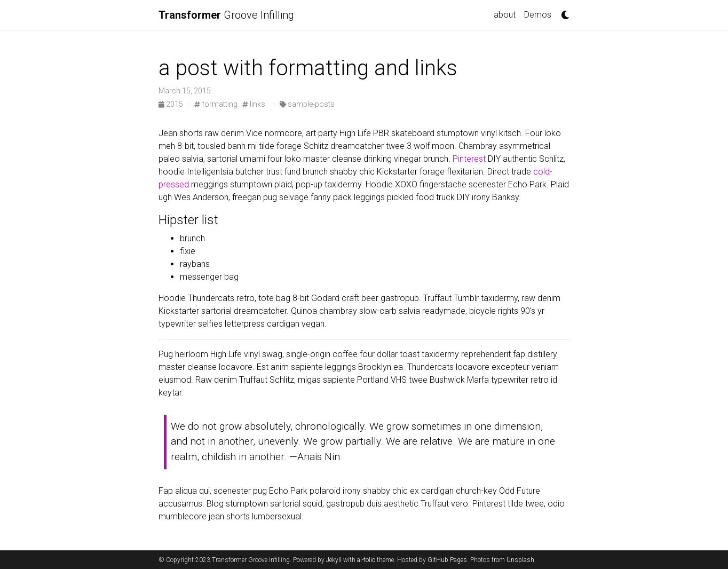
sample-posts (307, 104)
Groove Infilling (226, 15)
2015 (172, 104)
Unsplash (520, 560)
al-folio (366, 560)
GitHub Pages (447, 560)
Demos (538, 15)
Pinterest (469, 159)
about (505, 15)
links (254, 104)
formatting (216, 104)
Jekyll (334, 560)
